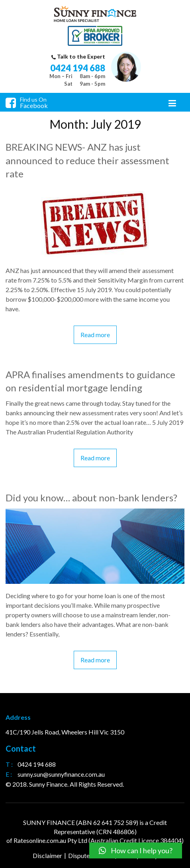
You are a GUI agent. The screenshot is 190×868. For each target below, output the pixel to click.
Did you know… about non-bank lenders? (91, 498)
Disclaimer (47, 855)
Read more (95, 335)
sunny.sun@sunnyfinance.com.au (61, 774)
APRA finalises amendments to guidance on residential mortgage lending (90, 381)
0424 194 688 (78, 68)
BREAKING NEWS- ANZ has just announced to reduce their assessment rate (87, 160)
